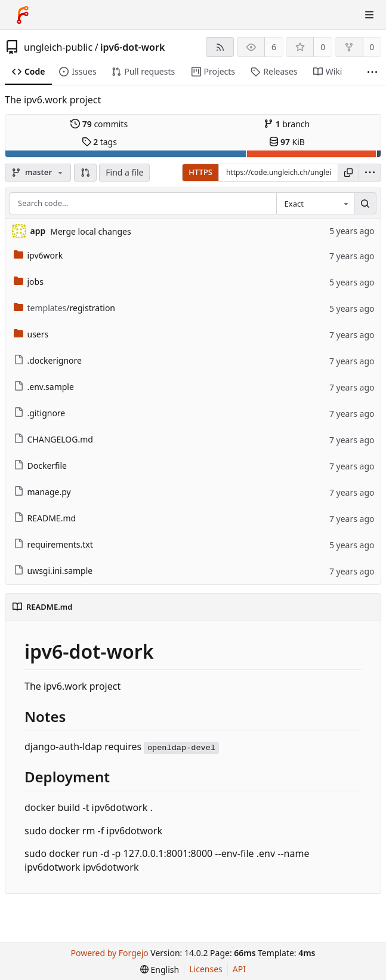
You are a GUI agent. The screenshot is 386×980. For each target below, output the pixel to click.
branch (287, 124)
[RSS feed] (220, 47)
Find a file (124, 172)
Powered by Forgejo (110, 953)
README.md (45, 518)
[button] (85, 173)
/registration (65, 308)
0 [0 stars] (323, 47)
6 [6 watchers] (274, 47)
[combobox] (315, 204)
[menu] (370, 173)
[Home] (23, 15)
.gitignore (40, 413)
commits (99, 124)
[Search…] (365, 204)
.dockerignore (48, 360)
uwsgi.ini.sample (53, 571)
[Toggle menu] (369, 15)
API (239, 969)
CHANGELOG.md (53, 439)
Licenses (206, 969)
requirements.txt (53, 544)
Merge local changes (90, 231)
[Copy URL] (348, 173)
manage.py (42, 492)
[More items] (372, 72)
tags (99, 142)
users (31, 334)
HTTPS (200, 172)
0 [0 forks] (372, 47)
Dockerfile (41, 466)
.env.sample (44, 387)
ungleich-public (58, 47)
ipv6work (38, 255)
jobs (29, 282)
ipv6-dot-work (132, 47)
